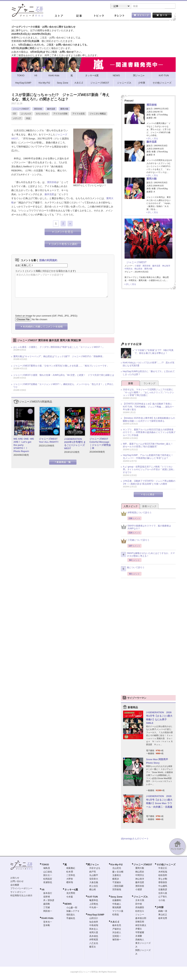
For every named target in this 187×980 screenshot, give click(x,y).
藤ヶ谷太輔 (118, 872)
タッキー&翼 (71, 890)
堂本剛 (47, 926)
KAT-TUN (93, 897)
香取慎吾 (163, 883)
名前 (18, 266)
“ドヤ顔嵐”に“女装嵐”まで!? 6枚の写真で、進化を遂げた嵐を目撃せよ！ (154, 352)
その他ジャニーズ (166, 865)
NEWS (68, 904)
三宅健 (47, 908)
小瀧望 (138, 266)
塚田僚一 (117, 940)
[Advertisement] (148, 317)
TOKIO (45, 865)
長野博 (47, 897)
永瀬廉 (139, 936)
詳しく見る (153, 139)
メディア (17, 119)
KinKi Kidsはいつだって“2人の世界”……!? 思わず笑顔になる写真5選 (149, 364)
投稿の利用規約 (48, 261)
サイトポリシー (18, 892)
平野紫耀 (140, 933)
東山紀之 (163, 915)
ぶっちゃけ (26, 114)
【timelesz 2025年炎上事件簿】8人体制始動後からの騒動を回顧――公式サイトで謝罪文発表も (149, 420)
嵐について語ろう (133, 569)
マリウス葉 (118, 911)
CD (14, 114)
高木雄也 (94, 936)
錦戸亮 (93, 872)
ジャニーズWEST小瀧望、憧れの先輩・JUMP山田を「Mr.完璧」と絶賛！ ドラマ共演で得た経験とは (64, 375)
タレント (119, 16)
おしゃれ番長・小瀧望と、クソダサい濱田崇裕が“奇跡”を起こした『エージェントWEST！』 (59, 347)
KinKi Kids (47, 918)
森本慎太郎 (141, 919)
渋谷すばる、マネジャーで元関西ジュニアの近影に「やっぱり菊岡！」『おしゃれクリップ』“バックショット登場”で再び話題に (148, 393)
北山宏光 (117, 868)
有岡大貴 (94, 933)
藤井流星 (51, 109)
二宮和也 (71, 876)
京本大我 (140, 901)
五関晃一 (117, 936)
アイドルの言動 (60, 114)
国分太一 (48, 876)
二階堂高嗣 (118, 886)
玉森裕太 (117, 876)
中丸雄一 (94, 908)
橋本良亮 (117, 926)
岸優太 (139, 929)
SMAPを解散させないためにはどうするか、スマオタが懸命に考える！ (148, 555)
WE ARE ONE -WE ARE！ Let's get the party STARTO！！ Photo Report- (24, 445)
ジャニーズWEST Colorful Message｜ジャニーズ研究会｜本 (100, 444)
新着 (131, 384)
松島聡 (116, 915)
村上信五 (94, 886)
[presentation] (43, 304)
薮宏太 (93, 947)
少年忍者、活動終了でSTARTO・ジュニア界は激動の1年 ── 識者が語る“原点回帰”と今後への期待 (149, 483)
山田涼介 (94, 919)
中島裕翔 (94, 926)
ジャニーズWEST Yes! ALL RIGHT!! (49, 441)
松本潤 (70, 872)
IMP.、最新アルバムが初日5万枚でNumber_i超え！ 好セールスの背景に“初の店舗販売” (149, 446)
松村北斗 (140, 911)
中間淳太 (129, 269)
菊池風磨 (117, 908)
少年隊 (160, 908)
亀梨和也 (94, 901)
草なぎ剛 (163, 879)
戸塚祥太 (117, 929)
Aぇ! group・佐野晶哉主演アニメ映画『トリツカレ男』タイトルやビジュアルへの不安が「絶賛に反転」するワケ (149, 470)
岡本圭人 (94, 929)
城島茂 (47, 868)
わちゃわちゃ (42, 114)
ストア (59, 16)
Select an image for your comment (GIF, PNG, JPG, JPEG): (46, 316)
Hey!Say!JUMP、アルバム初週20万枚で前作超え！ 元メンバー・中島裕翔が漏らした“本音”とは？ (149, 457)
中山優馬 (163, 886)
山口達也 (48, 872)
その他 (162, 901)
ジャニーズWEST (21, 109)
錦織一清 (163, 911)
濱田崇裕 (38, 109)
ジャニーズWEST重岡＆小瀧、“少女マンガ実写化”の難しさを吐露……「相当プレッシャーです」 (61, 366)
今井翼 (70, 897)
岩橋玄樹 (140, 922)
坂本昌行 (48, 894)
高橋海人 (140, 940)
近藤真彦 (163, 890)
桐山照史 (138, 269)
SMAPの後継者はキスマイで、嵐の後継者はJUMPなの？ (146, 528)
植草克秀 (163, 919)
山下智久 (163, 897)
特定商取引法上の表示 (21, 896)
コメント (20, 271)
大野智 (70, 879)
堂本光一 (48, 922)
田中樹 (139, 904)
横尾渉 (116, 879)
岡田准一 (48, 911)
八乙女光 (94, 944)
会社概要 (15, 885)
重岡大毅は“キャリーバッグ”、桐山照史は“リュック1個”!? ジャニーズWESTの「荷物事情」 (59, 357)
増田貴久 (71, 915)
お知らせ (15, 878)
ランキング (149, 384)
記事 (79, 16)
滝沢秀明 (71, 894)
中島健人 (117, 904)
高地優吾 (140, 908)
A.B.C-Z (115, 922)
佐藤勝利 (117, 901)
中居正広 (163, 868)
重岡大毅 (64, 109)
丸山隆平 (94, 876)
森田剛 (47, 904)
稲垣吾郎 (163, 876)
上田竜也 (94, 904)
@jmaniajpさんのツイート (135, 839)
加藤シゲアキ (73, 911)
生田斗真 (163, 894)
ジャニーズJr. (141, 897)
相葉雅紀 (71, 868)
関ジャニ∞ (93, 865)
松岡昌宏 (48, 879)
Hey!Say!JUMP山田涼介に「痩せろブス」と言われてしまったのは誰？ (149, 373)
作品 (28, 119)
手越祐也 (71, 919)
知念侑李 (94, 922)
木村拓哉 (163, 872)
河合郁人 (117, 933)
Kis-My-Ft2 (117, 865)
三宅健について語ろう (135, 541)
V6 (43, 890)
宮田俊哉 (117, 890)
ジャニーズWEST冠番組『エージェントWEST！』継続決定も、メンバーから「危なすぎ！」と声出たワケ (63, 386)
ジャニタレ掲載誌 (98, 114)
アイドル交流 (79, 114)
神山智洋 (166, 266)
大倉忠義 (94, 883)
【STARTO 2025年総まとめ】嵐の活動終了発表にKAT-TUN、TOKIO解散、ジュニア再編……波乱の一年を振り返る (148, 407)
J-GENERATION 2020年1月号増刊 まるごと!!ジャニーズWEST (75, 444)
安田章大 (94, 879)
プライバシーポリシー (21, 889)
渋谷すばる (95, 868)
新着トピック (149, 507)
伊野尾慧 (94, 940)
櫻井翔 (70, 883)
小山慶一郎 (72, 908)
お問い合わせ (17, 882)
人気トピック (131, 507)
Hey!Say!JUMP (96, 915)
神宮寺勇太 (141, 926)
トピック (99, 16)
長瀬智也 (48, 883)
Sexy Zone (116, 897)
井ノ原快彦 (49, 901)
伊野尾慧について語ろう (136, 514)
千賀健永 (117, 883)
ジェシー (140, 915)
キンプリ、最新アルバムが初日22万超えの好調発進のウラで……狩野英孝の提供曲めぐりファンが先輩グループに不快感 (149, 433)
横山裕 (93, 890)
